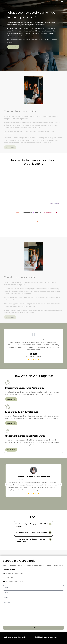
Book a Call (13, 47)
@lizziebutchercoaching (14, 581)
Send (34, 628)
